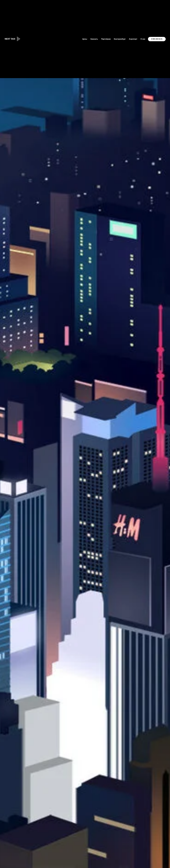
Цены (85, 39)
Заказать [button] (94, 39)
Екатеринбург (120, 39)
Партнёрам (106, 39)
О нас (143, 39)
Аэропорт (133, 39)
